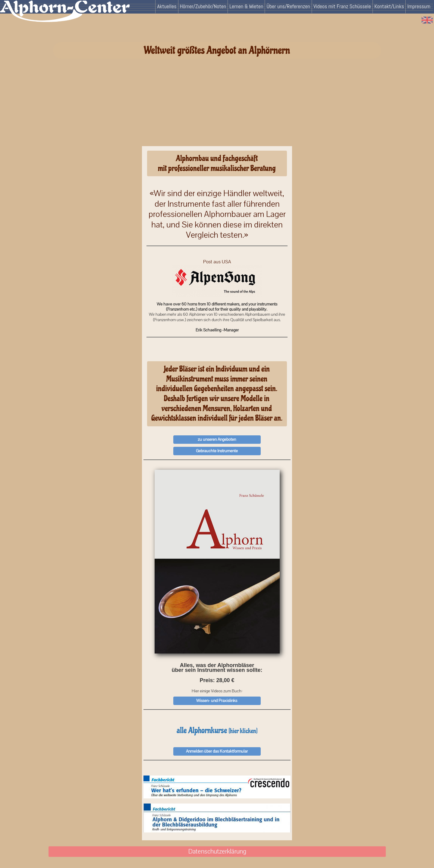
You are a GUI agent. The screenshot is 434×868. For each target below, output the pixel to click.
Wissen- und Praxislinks (217, 700)
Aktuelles (167, 6)
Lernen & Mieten (246, 6)
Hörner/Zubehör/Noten (203, 6)
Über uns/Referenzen (288, 6)
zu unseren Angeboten (217, 439)
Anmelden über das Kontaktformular (217, 751)
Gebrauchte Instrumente (217, 451)
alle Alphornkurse (217, 730)
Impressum (419, 6)
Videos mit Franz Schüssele (342, 6)
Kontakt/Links (389, 6)
